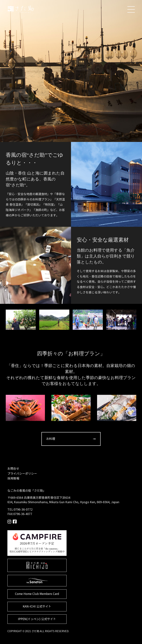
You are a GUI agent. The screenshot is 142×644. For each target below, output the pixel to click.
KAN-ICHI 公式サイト (37, 607)
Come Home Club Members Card (37, 594)
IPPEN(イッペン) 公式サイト (37, 619)
